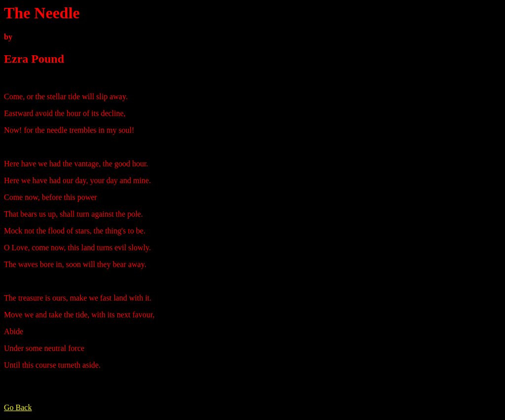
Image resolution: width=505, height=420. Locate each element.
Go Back (18, 407)
